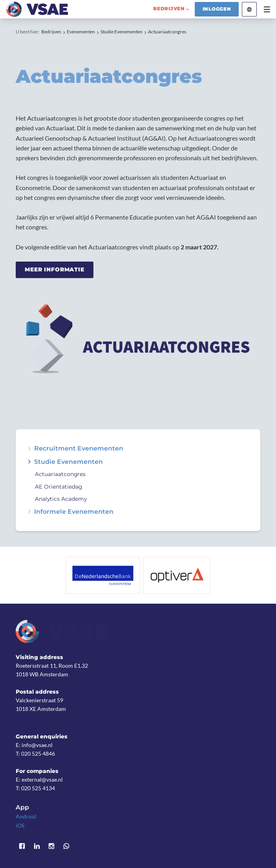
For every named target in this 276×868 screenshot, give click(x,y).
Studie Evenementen (122, 32)
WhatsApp (66, 846)
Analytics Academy (61, 499)
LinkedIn (37, 846)
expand (29, 449)
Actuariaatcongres (167, 32)
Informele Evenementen (74, 512)
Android (26, 816)
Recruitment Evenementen (79, 449)
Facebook (22, 846)
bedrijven (169, 9)
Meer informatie (55, 269)
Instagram (52, 846)
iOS (20, 825)
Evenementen (81, 32)
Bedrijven (51, 32)
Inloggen (217, 9)
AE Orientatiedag (58, 487)
